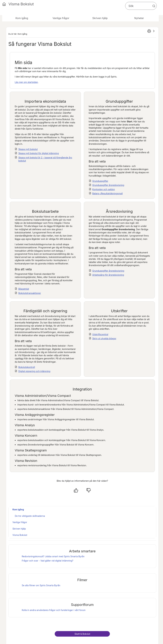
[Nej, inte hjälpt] (89, 490)
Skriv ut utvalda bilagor (104, 338)
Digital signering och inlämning (34, 371)
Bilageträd (24, 289)
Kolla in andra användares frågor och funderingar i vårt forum (54, 610)
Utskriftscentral (100, 334)
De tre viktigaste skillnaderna (30, 516)
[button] (154, 6)
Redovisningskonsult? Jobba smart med (53, 556)
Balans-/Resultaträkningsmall (108, 193)
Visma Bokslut (20, 535)
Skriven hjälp (19, 529)
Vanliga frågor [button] (61, 18)
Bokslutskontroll (27, 367)
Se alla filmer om (41, 585)
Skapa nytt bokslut (28, 149)
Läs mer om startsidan (26, 82)
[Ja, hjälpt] (76, 490)
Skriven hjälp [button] (100, 18)
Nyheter (139, 18)
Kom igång (18, 509)
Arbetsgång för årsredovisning (108, 275)
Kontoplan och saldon (104, 189)
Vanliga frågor (20, 522)
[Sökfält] (141, 6)
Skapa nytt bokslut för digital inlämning (38, 153)
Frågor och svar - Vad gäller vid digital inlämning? (48, 561)
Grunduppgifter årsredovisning (108, 185)
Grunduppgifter (100, 181)
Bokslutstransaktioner (30, 293)
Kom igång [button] (22, 18)
